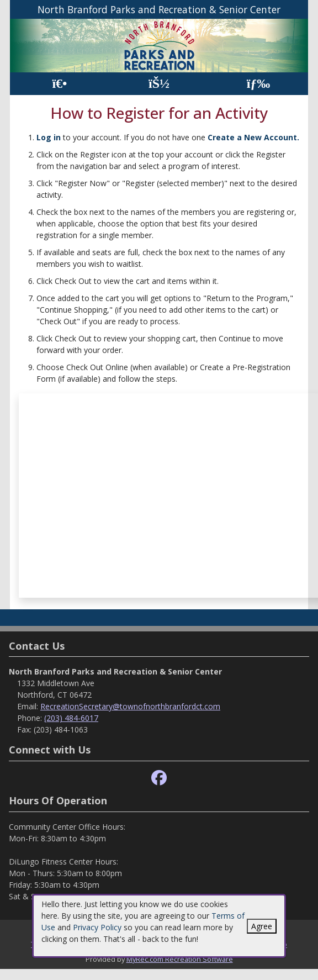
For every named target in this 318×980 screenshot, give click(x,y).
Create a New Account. (253, 137)
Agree (262, 926)
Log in (49, 137)
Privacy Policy (97, 927)
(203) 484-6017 (71, 718)
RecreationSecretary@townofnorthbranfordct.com (130, 706)
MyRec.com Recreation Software (180, 959)
